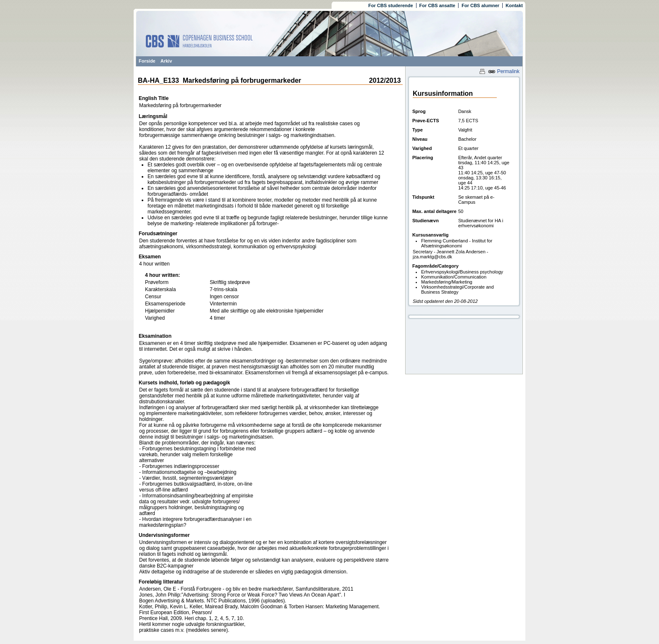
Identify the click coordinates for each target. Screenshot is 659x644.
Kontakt (514, 5)
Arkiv (166, 61)
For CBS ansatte (438, 5)
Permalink (504, 71)
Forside (147, 61)
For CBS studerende (390, 5)
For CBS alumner (480, 5)
